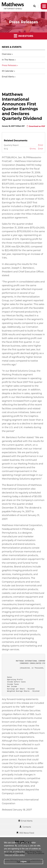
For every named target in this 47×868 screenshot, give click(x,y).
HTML (33, 149)
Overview (7, 54)
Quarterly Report (11, 145)
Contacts (27, 827)
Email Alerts (8, 77)
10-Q (6, 149)
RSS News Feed (27, 833)
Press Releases (9, 65)
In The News (8, 60)
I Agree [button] (23, 861)
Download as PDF (36, 126)
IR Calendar (8, 71)
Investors (23, 36)
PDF (41, 145)
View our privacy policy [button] (15, 855)
